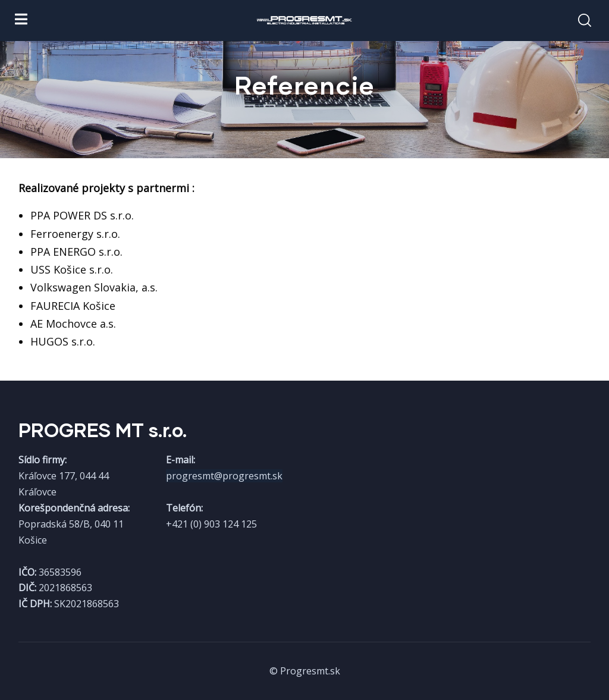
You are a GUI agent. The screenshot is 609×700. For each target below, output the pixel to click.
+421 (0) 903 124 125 (211, 524)
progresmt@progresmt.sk (224, 476)
